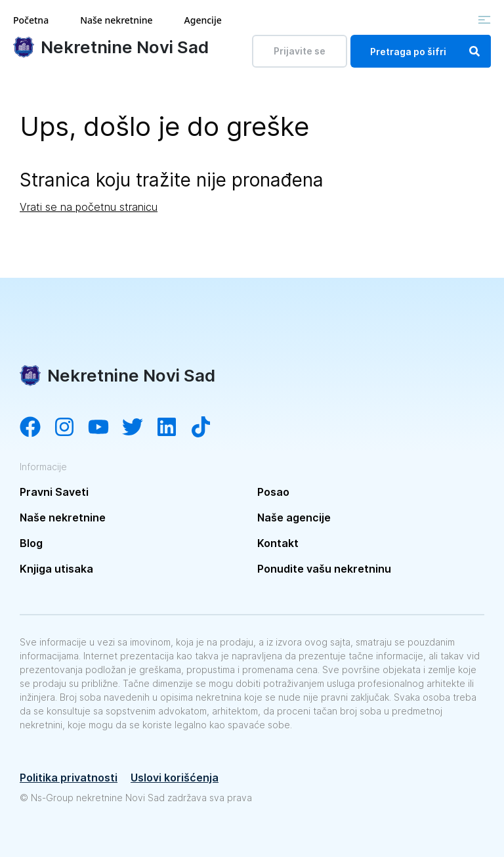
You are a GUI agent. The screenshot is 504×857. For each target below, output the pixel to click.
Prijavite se (300, 51)
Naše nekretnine (116, 20)
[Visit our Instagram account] (71, 428)
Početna (31, 20)
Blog (31, 543)
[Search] (474, 51)
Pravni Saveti (54, 492)
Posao (273, 492)
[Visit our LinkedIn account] (173, 428)
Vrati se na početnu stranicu (89, 207)
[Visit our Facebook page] (37, 428)
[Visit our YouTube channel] (105, 428)
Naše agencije (294, 517)
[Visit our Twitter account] (139, 428)
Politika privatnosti (69, 778)
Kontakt (278, 543)
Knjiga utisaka (56, 569)
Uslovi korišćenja (175, 778)
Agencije (203, 20)
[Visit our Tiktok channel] (207, 428)
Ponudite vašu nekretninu (324, 569)
